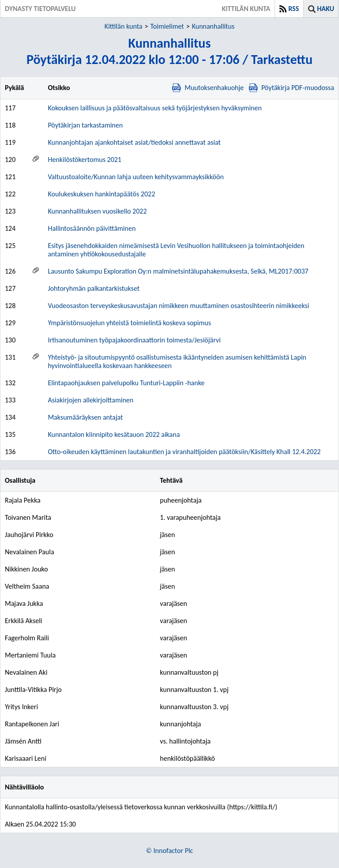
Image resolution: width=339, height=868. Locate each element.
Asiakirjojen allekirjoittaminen (90, 400)
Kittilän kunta (124, 26)
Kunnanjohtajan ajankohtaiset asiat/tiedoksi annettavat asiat (134, 142)
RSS (294, 9)
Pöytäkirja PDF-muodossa (292, 88)
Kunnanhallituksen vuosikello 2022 (97, 211)
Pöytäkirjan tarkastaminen (85, 125)
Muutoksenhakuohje (208, 88)
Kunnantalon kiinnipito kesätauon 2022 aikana (114, 434)
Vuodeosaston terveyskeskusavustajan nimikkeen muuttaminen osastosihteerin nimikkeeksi (178, 306)
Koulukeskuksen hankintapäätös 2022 (101, 194)
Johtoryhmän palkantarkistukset (94, 288)
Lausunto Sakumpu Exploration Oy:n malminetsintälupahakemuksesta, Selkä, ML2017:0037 (178, 271)
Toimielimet (167, 26)
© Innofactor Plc (170, 851)
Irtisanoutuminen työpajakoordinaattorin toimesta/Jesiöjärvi (134, 340)
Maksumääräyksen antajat (85, 417)
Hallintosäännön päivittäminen (92, 228)
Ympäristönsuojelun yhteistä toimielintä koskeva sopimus (129, 323)
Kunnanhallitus (213, 26)
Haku (326, 9)
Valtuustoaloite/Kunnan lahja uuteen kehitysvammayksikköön (136, 177)
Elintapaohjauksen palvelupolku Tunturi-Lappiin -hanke (126, 383)
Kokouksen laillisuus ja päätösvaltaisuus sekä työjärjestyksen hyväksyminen (154, 108)
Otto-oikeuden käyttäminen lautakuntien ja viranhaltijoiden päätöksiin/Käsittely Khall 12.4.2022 (184, 452)
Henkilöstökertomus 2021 (85, 160)
